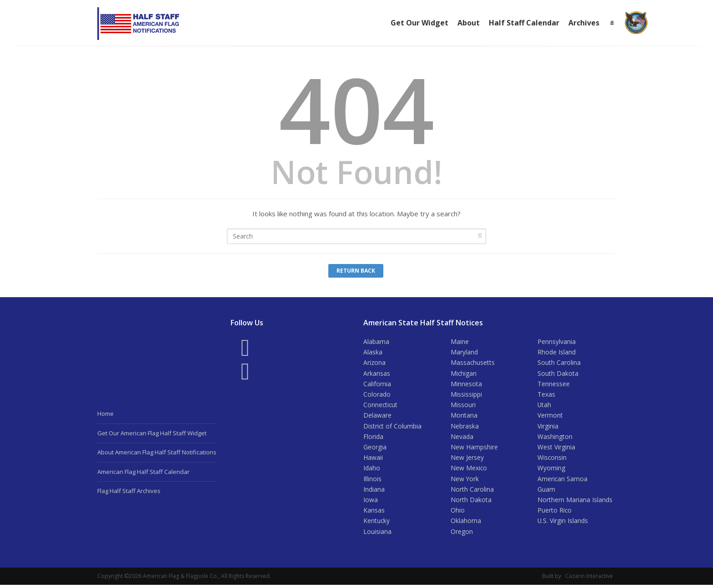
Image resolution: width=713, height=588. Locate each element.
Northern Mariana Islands (575, 502)
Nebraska (465, 427)
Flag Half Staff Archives (129, 491)
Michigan (464, 374)
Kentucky (377, 524)
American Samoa (563, 481)
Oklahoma (466, 524)
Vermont (550, 416)
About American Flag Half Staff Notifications (157, 452)
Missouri (463, 406)
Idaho (372, 470)
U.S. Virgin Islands (563, 524)
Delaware (377, 416)
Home (105, 414)
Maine (460, 341)
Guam (546, 491)
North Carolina (472, 491)
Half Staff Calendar (524, 23)
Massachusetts (473, 363)
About (469, 23)
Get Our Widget (419, 23)
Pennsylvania (557, 341)
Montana (464, 416)
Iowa (371, 502)
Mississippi (466, 395)
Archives (584, 23)
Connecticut (381, 406)
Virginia (548, 427)
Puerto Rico (555, 513)
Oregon (462, 535)
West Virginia (556, 449)
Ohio (458, 513)
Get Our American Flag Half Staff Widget (152, 433)
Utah (545, 406)
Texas (546, 395)
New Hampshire (474, 449)
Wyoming (551, 470)
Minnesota (466, 384)
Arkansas (377, 374)
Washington (555, 438)
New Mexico (469, 470)
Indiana (374, 491)
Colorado (377, 395)
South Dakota (558, 374)
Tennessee (554, 384)
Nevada (462, 438)
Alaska (373, 352)
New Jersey (467, 460)
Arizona (374, 363)
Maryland (464, 352)
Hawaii (373, 460)
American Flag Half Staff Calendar (143, 472)
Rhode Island (557, 352)
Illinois (372, 481)
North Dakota (471, 502)
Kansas (374, 513)
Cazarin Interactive (589, 579)
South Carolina (559, 363)
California (377, 384)
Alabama (376, 341)
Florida (373, 438)
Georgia (375, 449)
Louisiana (377, 535)
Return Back (356, 271)
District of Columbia (393, 427)
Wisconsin (552, 460)
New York (465, 481)
